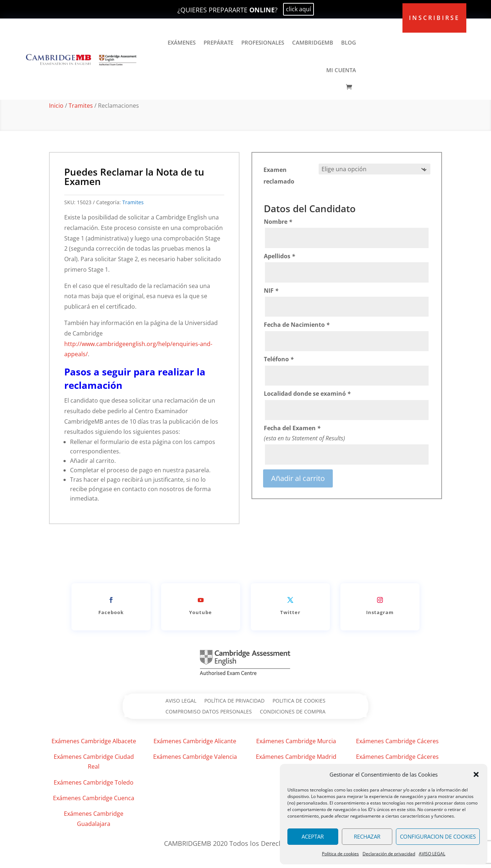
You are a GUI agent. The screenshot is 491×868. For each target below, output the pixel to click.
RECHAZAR (367, 836)
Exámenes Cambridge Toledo (94, 782)
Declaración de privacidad (389, 854)
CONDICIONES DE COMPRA (293, 712)
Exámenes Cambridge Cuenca (94, 798)
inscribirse (434, 18)
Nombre (278, 222)
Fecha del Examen (292, 428)
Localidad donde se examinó (307, 394)
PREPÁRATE (218, 42)
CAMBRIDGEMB (313, 42)
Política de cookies (340, 854)
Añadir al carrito (298, 478)
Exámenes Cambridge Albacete (94, 741)
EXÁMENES (182, 42)
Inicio (56, 106)
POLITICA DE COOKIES (299, 701)
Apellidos (279, 256)
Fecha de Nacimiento (297, 325)
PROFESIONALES (263, 42)
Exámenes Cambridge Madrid (296, 757)
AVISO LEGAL (432, 854)
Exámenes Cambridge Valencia (195, 757)
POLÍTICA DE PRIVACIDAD (234, 701)
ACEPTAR (313, 836)
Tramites (81, 106)
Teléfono (279, 359)
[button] (476, 774)
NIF (271, 291)
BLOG (349, 42)
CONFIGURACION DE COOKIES (438, 836)
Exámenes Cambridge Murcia (296, 741)
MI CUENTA (341, 70)
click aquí (298, 9)
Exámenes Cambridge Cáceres (397, 741)
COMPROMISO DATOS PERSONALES (209, 712)
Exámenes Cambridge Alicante (195, 741)
